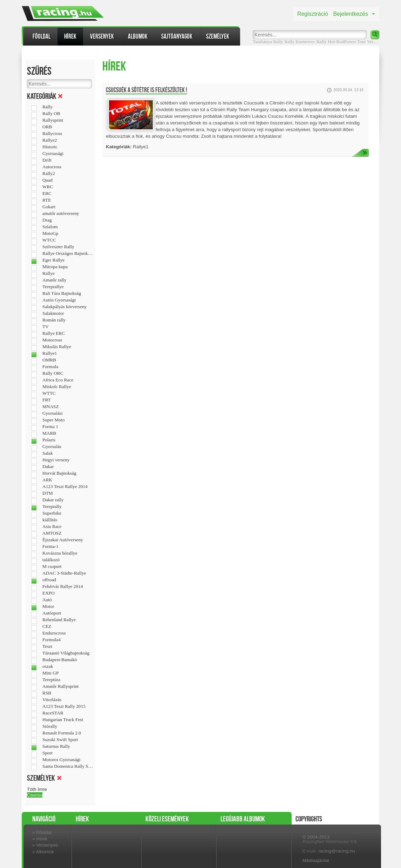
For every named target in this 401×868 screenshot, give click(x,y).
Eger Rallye (53, 260)
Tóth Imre (37, 789)
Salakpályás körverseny (64, 307)
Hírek (70, 36)
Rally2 (49, 174)
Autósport (52, 613)
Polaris (49, 440)
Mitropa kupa (55, 267)
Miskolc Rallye (57, 387)
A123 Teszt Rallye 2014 (65, 487)
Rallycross (52, 134)
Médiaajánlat (316, 860)
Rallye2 (50, 140)
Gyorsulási (53, 413)
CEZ (47, 626)
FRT (47, 400)
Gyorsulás (52, 447)
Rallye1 (50, 353)
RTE (47, 200)
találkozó (51, 560)
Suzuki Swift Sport (60, 740)
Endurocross (54, 633)
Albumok (138, 36)
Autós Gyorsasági (59, 300)
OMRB (49, 360)
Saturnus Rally (56, 746)
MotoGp (50, 233)
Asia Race (52, 527)
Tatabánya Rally (268, 42)
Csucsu (35, 795)
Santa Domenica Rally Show (68, 766)
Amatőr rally (54, 280)
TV (46, 327)
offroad (49, 580)
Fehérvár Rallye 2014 (63, 586)
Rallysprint (53, 120)
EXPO (49, 593)
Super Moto (53, 420)
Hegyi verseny (56, 460)
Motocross (52, 340)
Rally (289, 42)
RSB (47, 693)
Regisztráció (313, 14)
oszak (48, 666)
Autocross (52, 167)
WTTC (49, 393)
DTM (48, 493)
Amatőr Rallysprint (60, 686)
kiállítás (50, 520)
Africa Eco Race (58, 380)
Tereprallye (53, 287)
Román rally (54, 320)
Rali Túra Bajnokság (62, 293)
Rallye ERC (54, 333)
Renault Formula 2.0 (62, 733)
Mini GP (50, 673)
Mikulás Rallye (57, 347)
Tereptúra (51, 680)
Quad (47, 180)
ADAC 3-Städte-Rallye (64, 573)
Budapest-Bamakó (60, 660)
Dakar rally (53, 500)
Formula (50, 367)
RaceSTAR (53, 713)
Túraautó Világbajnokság (66, 653)
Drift (47, 160)
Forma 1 (50, 427)
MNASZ (51, 407)
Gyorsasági (53, 154)
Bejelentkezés (351, 14)
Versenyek (102, 36)
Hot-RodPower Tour (347, 42)
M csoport (52, 567)
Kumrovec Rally (311, 42)
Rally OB (51, 114)
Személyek (218, 36)
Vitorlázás (52, 700)
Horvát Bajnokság (59, 473)
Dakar (48, 467)
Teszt (47, 646)
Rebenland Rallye (59, 620)
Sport (47, 753)
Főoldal (42, 36)
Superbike (52, 513)
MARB (49, 433)
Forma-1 (50, 547)
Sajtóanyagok (177, 36)
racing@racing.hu (337, 851)
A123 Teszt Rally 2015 (64, 706)
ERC (47, 194)
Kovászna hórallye (60, 553)
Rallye (49, 273)
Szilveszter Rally (58, 247)
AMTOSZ (52, 533)
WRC (48, 187)
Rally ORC (53, 373)
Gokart (49, 207)
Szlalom (50, 227)
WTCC (49, 240)
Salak (48, 453)
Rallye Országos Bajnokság (68, 253)
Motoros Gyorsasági (61, 760)
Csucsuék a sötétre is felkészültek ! (147, 90)
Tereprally (52, 507)
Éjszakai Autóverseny (63, 540)
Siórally (50, 726)
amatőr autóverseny (61, 213)
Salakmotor (53, 313)
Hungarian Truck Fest (63, 720)
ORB (47, 127)
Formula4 (52, 640)
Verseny (375, 42)
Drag (47, 220)
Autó (47, 600)
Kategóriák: (119, 147)
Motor (48, 606)
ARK (47, 480)
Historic (50, 147)
